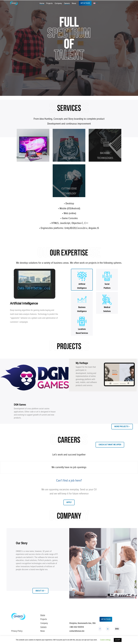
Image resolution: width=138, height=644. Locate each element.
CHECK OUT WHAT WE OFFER (110, 445)
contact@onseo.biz (77, 631)
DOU (117, 629)
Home (42, 3)
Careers (67, 3)
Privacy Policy (17, 631)
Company (58, 3)
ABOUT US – (40, 591)
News (74, 3)
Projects (49, 3)
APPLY (69, 502)
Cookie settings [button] (105, 640)
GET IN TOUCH (85, 3)
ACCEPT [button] (118, 640)
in (108, 629)
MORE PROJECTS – (122, 427)
